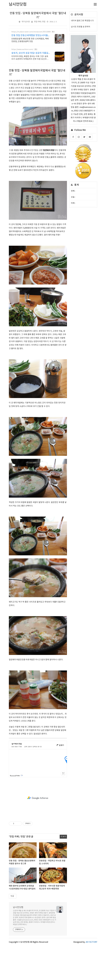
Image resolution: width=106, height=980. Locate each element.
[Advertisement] (38, 83)
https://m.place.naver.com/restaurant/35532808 (31, 32)
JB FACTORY (91, 976)
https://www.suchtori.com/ (22, 49)
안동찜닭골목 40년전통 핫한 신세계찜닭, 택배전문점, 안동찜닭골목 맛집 (30, 40)
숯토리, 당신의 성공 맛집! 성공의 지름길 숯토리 (30, 53)
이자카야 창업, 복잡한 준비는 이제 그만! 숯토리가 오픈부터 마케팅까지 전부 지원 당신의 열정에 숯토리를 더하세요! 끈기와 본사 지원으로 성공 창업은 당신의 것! (30, 58)
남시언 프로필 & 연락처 (81, 27)
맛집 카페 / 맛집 (40, 22)
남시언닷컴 (18, 941)
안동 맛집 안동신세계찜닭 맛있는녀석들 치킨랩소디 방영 (30, 36)
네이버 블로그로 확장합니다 (82, 21)
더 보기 (63, 871)
